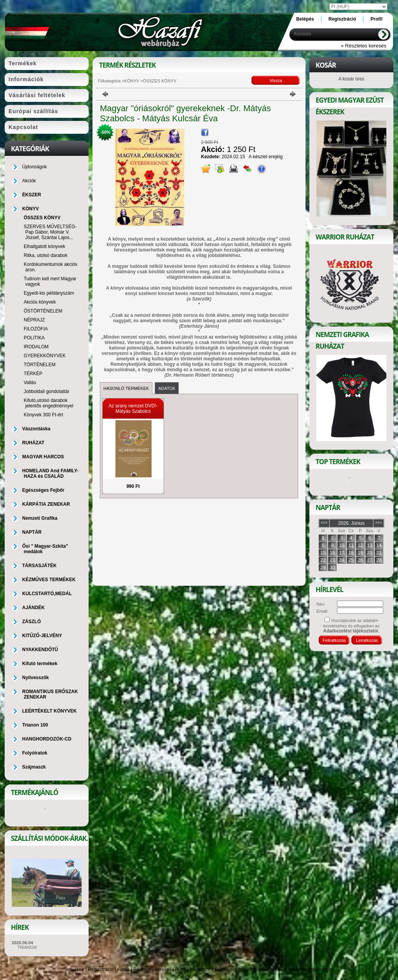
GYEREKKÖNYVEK (45, 356)
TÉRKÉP (33, 374)
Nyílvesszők (36, 678)
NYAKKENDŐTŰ (40, 650)
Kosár (123, 970)
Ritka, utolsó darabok (46, 255)
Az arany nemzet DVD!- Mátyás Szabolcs (133, 409)
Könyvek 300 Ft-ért (43, 415)
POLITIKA (34, 338)
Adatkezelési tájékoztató (309, 970)
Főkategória (109, 81)
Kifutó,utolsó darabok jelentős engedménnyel (48, 403)
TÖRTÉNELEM (40, 365)
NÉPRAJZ (34, 320)
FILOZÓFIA (36, 329)
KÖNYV (132, 81)
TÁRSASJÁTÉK (39, 566)
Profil (181, 970)
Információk (202, 970)
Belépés (305, 19)
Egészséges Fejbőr (43, 490)
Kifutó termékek (40, 664)
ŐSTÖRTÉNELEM (43, 311)
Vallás (30, 383)
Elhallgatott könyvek (45, 246)
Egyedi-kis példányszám (49, 293)
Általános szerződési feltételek (249, 970)
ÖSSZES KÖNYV (42, 218)
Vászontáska (36, 429)
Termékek (74, 970)
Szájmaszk (34, 767)
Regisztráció (101, 970)
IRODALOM (36, 347)
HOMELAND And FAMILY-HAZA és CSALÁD (50, 473)
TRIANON (27, 947)
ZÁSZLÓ (31, 622)
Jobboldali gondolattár (46, 391)
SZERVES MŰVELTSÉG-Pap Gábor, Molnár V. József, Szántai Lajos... (50, 232)
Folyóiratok (35, 753)
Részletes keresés (152, 970)
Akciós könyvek (40, 302)
